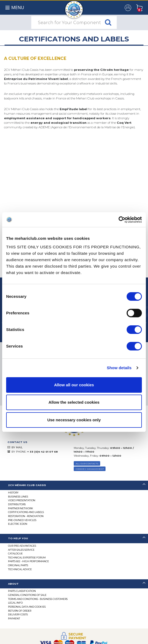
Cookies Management (90, 469)
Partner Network (21, 508)
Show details (119, 368)
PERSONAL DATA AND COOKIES (27, 607)
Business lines (18, 497)
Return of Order (20, 611)
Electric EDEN (18, 524)
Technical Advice (20, 569)
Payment (14, 618)
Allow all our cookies (74, 385)
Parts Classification (22, 591)
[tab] (74, 485)
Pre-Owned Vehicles (22, 520)
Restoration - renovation (26, 516)
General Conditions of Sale (27, 595)
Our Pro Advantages (22, 546)
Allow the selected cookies (74, 402)
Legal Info (15, 603)
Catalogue (15, 554)
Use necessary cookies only (74, 420)
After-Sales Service (21, 550)
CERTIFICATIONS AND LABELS (26, 512)
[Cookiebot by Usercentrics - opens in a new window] (118, 220)
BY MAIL (17, 447)
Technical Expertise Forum (27, 558)
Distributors (17, 504)
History (13, 493)
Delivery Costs (18, 614)
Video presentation (22, 500)
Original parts (18, 565)
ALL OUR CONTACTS (87, 464)
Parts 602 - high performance (28, 561)
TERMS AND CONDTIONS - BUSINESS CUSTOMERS (38, 599)
